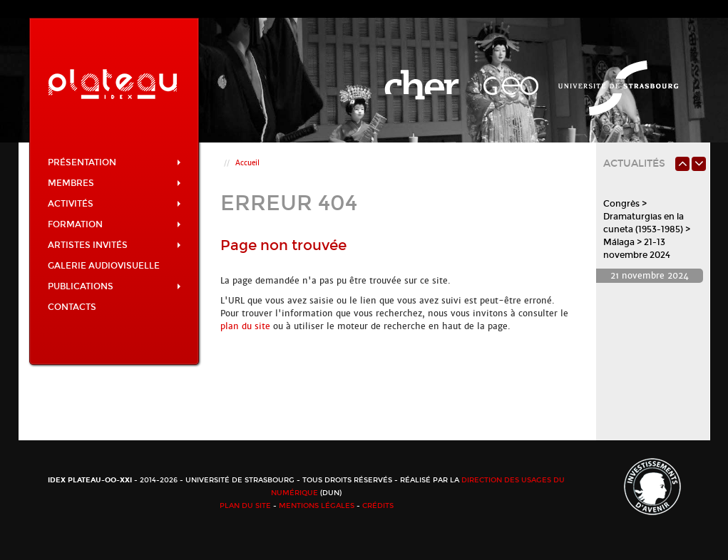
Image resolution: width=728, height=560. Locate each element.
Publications (114, 286)
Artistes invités (114, 245)
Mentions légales (317, 506)
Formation (114, 224)
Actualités (634, 164)
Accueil (247, 163)
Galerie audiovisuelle (104, 266)
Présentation (114, 162)
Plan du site (245, 506)
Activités (114, 204)
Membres (114, 183)
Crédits (378, 506)
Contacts (72, 307)
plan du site (245, 326)
